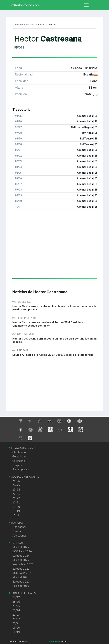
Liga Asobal (19, 527)
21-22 (16, 498)
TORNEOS (16, 543)
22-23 (16, 494)
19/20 (16, 627)
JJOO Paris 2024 (22, 551)
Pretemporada (21, 469)
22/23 (16, 615)
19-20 (16, 507)
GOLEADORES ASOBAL (24, 476)
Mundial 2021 (21, 577)
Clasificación (20, 452)
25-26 (16, 481)
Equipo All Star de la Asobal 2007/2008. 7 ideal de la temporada (53, 355)
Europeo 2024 (21, 556)
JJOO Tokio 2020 (22, 573)
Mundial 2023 (21, 560)
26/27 (16, 597)
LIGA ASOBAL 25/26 (22, 448)
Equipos (17, 465)
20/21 (16, 623)
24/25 (16, 606)
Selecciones (19, 535)
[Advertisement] (54, 246)
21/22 (16, 619)
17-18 (16, 515)
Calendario (19, 461)
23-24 (16, 489)
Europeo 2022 (21, 569)
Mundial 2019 (21, 586)
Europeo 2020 (21, 581)
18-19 (16, 511)
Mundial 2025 (21, 547)
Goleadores (19, 456)
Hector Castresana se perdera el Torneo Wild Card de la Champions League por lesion (48, 324)
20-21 (16, 502)
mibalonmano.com (25, 25)
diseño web (55, 641)
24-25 (16, 485)
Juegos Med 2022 (23, 564)
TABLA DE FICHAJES (22, 593)
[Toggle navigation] (86, 5)
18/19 (16, 632)
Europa (17, 531)
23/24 (16, 610)
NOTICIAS (16, 522)
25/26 (16, 602)
